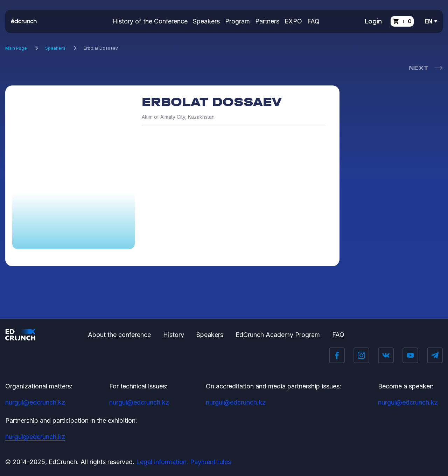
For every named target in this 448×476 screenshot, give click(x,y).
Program (237, 21)
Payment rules (211, 462)
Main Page (16, 48)
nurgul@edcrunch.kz (35, 402)
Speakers (206, 21)
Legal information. (162, 462)
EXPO (293, 21)
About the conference (119, 335)
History (174, 335)
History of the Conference (150, 21)
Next (418, 68)
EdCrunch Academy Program (278, 335)
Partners (267, 21)
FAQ (313, 21)
